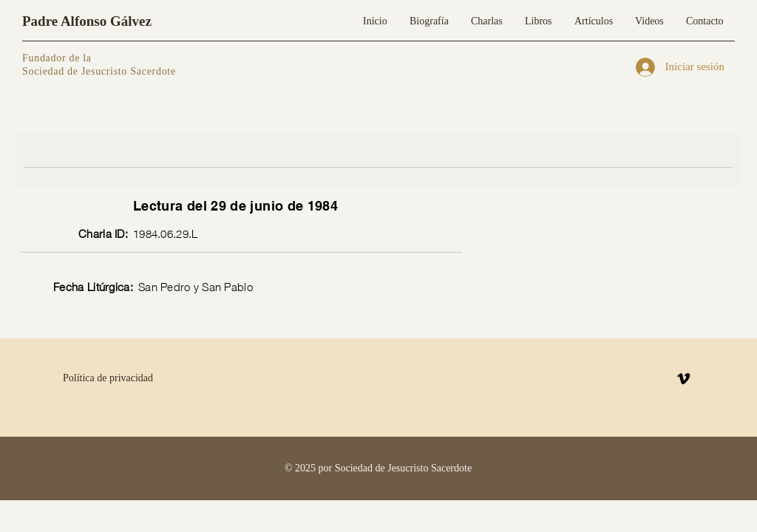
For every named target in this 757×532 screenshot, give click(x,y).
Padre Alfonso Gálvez (87, 21)
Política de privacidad (108, 378)
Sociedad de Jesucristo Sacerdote (99, 71)
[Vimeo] (683, 379)
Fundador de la (57, 58)
